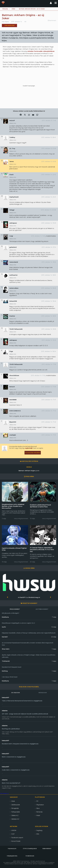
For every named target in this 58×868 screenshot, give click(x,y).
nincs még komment (21, 519)
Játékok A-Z (15, 819)
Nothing (5, 671)
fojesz (7, 22)
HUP (13, 834)
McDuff (12, 121)
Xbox (38, 808)
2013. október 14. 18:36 (49, 329)
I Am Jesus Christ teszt (10, 677)
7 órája (54, 617)
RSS (38, 834)
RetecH (12, 387)
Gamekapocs (4, 793)
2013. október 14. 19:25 (38, 236)
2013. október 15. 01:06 (49, 149)
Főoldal (5, 9)
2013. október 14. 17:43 (49, 422)
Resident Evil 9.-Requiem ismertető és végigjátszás (20, 744)
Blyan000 (13, 422)
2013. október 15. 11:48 (49, 121)
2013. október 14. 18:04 (49, 351)
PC (37, 801)
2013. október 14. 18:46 (49, 301)
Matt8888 (13, 400)
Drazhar (12, 316)
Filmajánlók (15, 808)
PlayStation (40, 805)
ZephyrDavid (14, 197)
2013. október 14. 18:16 (49, 340)
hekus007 (5, 698)
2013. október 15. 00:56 (49, 161)
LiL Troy (12, 149)
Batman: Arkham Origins (29, 471)
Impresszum (12, 849)
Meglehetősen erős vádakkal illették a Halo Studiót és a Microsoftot (13, 506)
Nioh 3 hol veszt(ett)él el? (11, 783)
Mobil (38, 815)
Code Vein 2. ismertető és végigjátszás (16, 770)
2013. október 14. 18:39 (49, 316)
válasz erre (13, 123)
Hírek (13, 9)
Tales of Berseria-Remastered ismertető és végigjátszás (22, 701)
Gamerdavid (14, 262)
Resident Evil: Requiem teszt (12, 667)
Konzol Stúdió (16, 841)
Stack (11, 175)
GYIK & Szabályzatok (30, 849)
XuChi (4, 627)
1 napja (54, 649)
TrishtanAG (6, 661)
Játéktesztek (16, 805)
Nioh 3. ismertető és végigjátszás (14, 757)
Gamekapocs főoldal (3, 3)
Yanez (12, 161)
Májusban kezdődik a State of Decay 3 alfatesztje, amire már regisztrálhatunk (29, 633)
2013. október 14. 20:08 (48, 210)
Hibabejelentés (12, 856)
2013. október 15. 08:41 (49, 137)
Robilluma (5, 617)
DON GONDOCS (15, 411)
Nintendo (39, 812)
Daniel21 (5, 637)
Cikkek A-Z (15, 815)
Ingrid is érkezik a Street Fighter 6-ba (14, 549)
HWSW (14, 830)
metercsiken (14, 288)
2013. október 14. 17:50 (38, 376)
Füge (11, 351)
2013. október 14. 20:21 (49, 197)
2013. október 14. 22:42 (49, 175)
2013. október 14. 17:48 (49, 387)
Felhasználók (16, 812)
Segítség (39, 830)
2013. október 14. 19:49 (49, 223)
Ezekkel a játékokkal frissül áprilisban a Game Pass (40, 506)
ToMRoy (12, 137)
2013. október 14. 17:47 (49, 400)
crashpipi (13, 435)
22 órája (54, 637)
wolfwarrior (13, 275)
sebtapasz (13, 223)
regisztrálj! (29, 448)
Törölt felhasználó (16, 329)
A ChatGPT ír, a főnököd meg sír (29, 597)
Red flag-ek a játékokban (11, 729)
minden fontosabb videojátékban (41, 51)
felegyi (12, 210)
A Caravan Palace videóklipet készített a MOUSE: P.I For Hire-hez (42, 550)
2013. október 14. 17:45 (49, 411)
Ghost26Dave (14, 376)
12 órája (54, 627)
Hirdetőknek (30, 856)
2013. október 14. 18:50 (49, 275)
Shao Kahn (6, 649)
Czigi (11, 236)
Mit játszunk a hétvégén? (11, 613)
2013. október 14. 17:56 (49, 364)
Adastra (5, 711)
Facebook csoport (17, 838)
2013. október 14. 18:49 (49, 288)
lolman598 (13, 301)
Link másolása (9, 25)
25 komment (52, 21)
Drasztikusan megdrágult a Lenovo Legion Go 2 (18, 623)
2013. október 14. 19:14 (49, 247)
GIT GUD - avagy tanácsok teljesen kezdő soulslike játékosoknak (25, 714)
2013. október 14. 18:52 (49, 262)
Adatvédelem (47, 849)
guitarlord (13, 247)
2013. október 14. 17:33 (49, 435)
